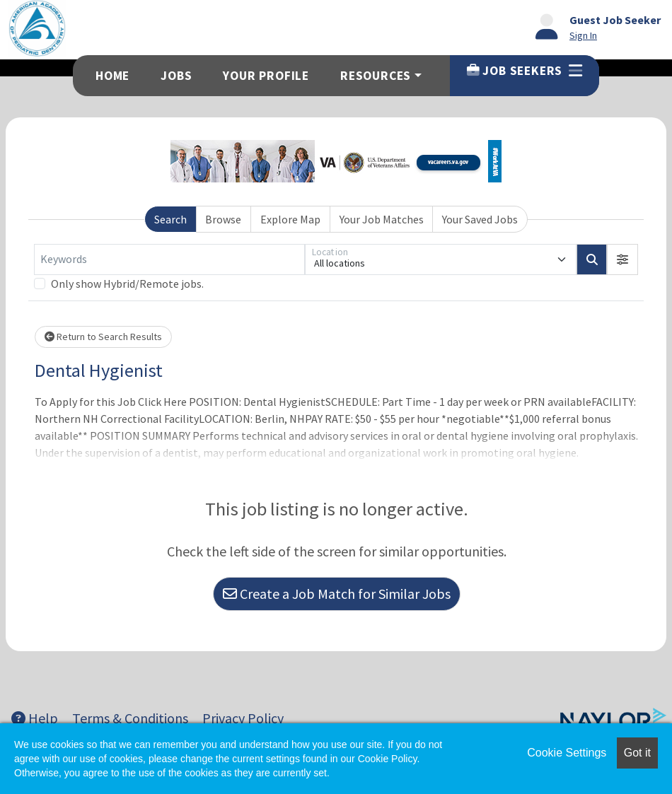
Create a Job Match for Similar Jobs (337, 594)
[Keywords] (169, 259)
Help (35, 718)
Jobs (176, 76)
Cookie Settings (567, 753)
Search (170, 219)
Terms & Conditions (130, 718)
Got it (637, 753)
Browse (223, 219)
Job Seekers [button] (525, 71)
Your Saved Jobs (480, 219)
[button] (622, 259)
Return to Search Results (103, 337)
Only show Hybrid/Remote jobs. (127, 284)
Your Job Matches (382, 219)
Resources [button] (376, 76)
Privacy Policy (243, 718)
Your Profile (266, 76)
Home (112, 76)
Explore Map (290, 219)
